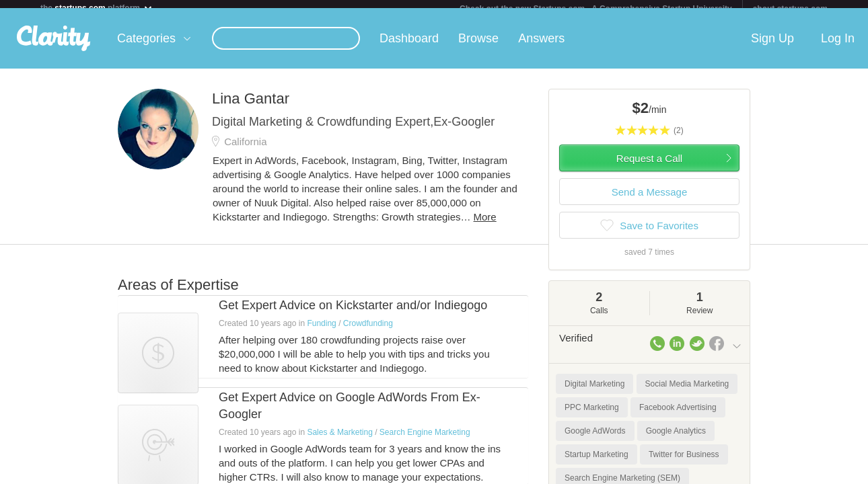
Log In (838, 46)
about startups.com (790, 9)
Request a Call (649, 166)
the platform (97, 8)
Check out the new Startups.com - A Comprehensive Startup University (596, 9)
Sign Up (772, 46)
